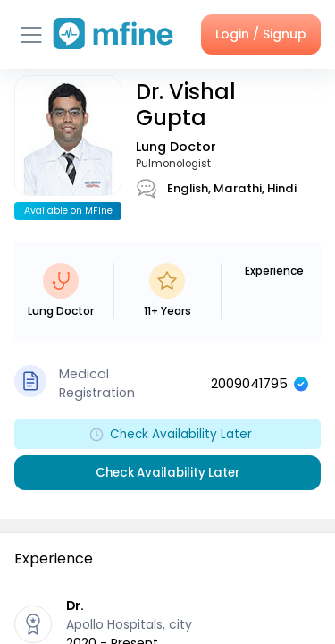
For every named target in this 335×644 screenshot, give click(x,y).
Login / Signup (261, 34)
